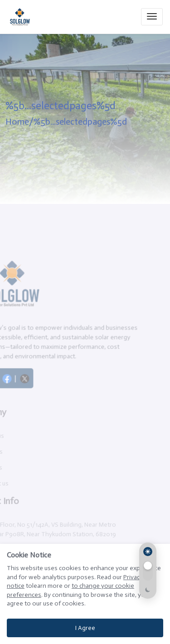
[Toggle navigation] (152, 17)
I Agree (85, 628)
